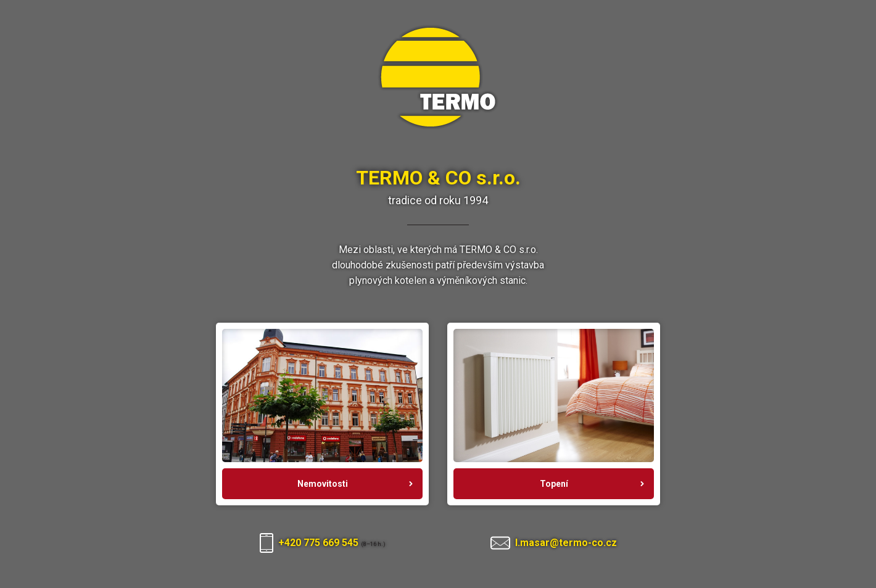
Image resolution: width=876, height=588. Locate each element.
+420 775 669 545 (320, 543)
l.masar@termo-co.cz (566, 543)
